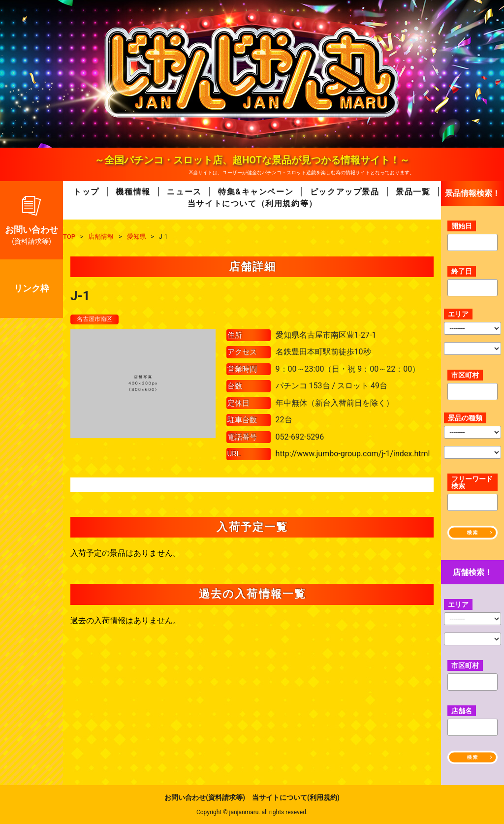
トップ (86, 192)
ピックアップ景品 (345, 192)
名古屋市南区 (97, 319)
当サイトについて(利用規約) (296, 797)
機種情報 (133, 192)
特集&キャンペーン (256, 192)
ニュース (184, 192)
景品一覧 (413, 192)
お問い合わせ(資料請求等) (205, 797)
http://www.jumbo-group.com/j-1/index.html (353, 455)
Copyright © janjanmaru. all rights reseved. (252, 812)
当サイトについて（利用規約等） (252, 204)
